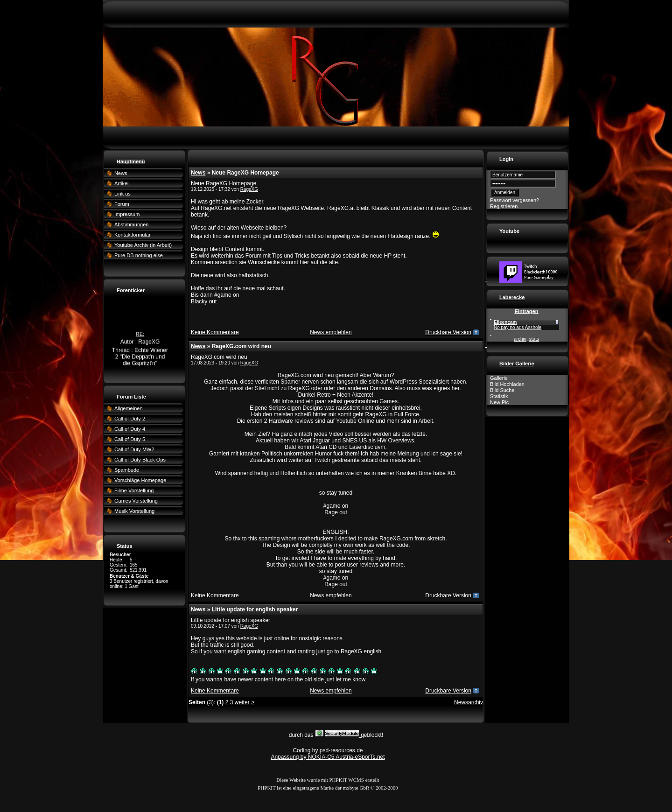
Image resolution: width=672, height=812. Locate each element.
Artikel (122, 183)
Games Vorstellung (136, 501)
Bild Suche (502, 390)
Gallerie (499, 378)
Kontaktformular (133, 235)
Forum (122, 204)
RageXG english (361, 651)
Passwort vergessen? (514, 200)
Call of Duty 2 (130, 419)
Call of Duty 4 (130, 429)
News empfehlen (331, 332)
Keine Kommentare (215, 332)
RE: (140, 335)
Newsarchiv (469, 702)
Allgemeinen (129, 408)
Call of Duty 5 (130, 439)
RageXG (249, 189)
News (121, 173)
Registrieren (504, 206)
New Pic (499, 402)
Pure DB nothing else (139, 255)
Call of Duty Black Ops (140, 460)
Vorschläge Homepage (140, 480)
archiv (520, 339)
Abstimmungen (131, 224)
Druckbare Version (448, 332)
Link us (122, 194)
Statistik (499, 396)
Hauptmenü (131, 161)
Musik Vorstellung (134, 511)
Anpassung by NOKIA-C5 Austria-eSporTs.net (328, 757)
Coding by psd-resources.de (328, 750)
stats (534, 339)
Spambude (127, 470)
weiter (242, 702)
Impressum (127, 214)
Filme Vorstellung (134, 490)
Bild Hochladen (507, 384)
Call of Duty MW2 (134, 449)
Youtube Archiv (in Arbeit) (143, 245)
